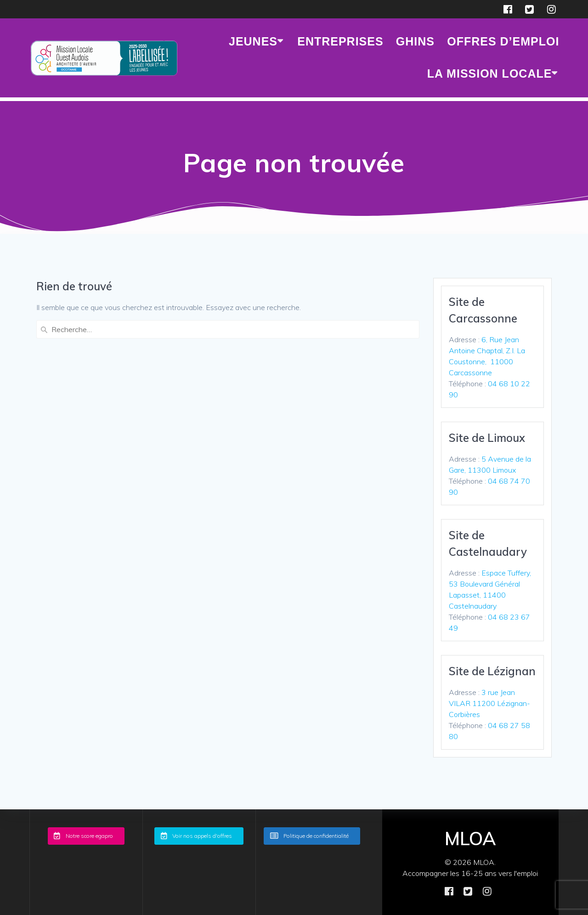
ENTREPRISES (340, 41)
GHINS (415, 41)
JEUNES (253, 41)
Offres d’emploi (503, 41)
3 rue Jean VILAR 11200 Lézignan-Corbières (489, 703)
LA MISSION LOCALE (490, 73)
